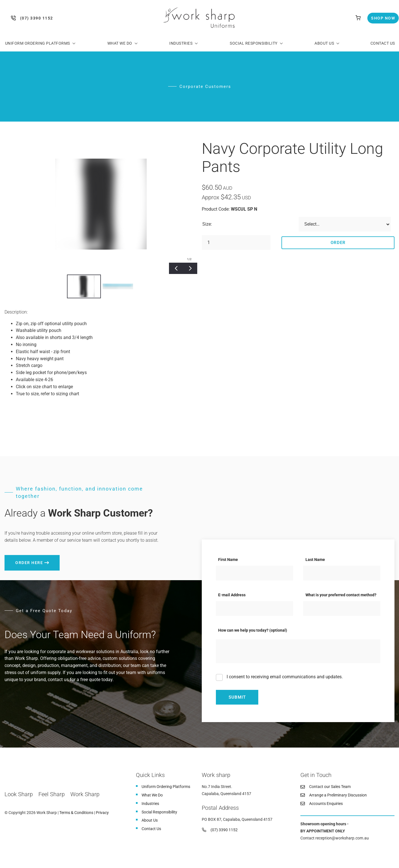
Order (338, 243)
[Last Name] (342, 573)
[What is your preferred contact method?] (342, 608)
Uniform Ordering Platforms (38, 43)
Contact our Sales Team (330, 787)
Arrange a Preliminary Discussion (338, 795)
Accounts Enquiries (326, 804)
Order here (18, 558)
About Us (324, 43)
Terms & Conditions (76, 813)
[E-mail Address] (254, 608)
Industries (181, 43)
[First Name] (254, 573)
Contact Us (383, 43)
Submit (237, 697)
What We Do (120, 43)
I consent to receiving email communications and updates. (284, 677)
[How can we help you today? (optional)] (298, 651)
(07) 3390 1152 (15, 18)
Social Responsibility (254, 43)
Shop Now (378, 16)
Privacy (102, 813)
